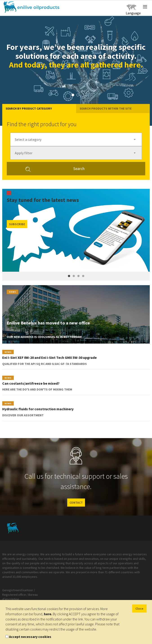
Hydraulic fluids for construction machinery (38, 409)
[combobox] (76, 139)
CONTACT (76, 503)
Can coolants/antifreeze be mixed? (31, 383)
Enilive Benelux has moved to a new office (48, 323)
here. (48, 614)
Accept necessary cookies (30, 637)
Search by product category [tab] (29, 108)
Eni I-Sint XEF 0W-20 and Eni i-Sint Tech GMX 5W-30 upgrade (49, 357)
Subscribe (17, 224)
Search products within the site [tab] (106, 108)
